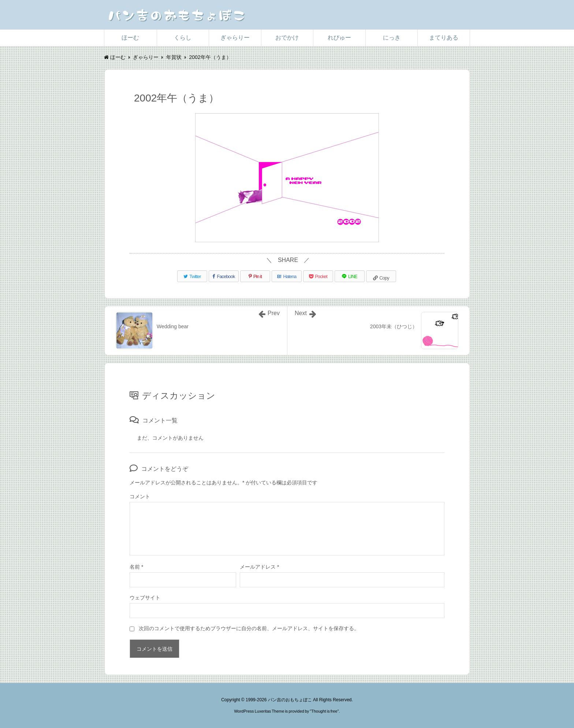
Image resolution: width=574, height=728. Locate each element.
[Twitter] (192, 276)
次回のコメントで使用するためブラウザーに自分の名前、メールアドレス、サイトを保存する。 (249, 628)
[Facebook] (224, 276)
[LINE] (350, 276)
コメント (140, 496)
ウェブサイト (145, 598)
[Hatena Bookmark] (287, 276)
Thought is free (324, 711)
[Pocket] (318, 276)
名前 (136, 567)
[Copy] (381, 276)
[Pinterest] (255, 276)
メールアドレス (259, 567)
